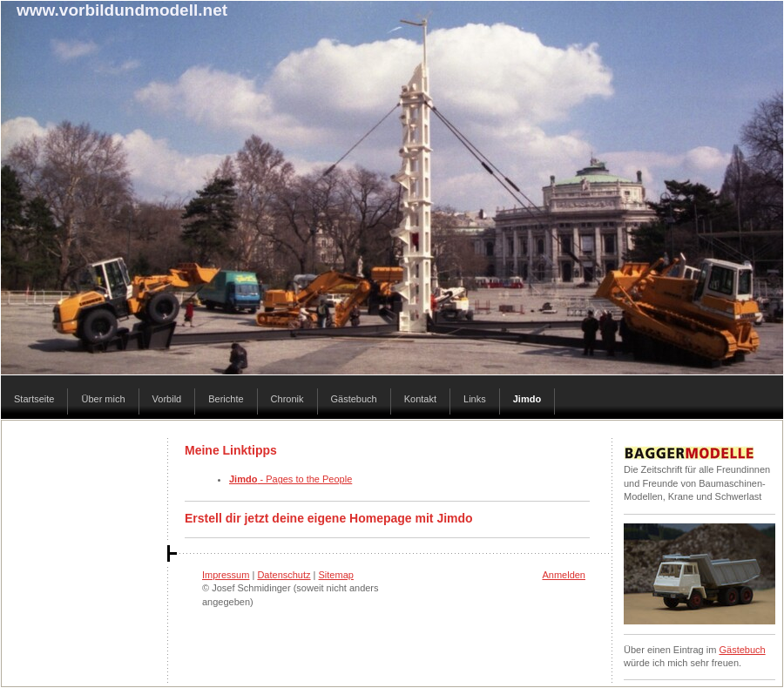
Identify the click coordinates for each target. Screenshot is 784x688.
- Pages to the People (291, 479)
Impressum (226, 575)
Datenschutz (284, 575)
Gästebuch (742, 650)
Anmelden (564, 575)
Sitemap (336, 575)
